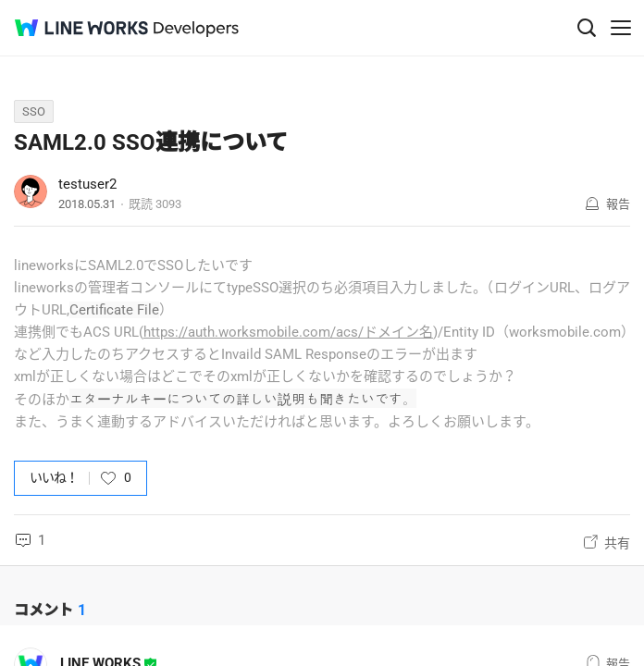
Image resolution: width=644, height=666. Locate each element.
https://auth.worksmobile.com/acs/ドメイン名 (288, 332)
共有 (617, 543)
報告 (618, 204)
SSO (34, 111)
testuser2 (87, 184)
